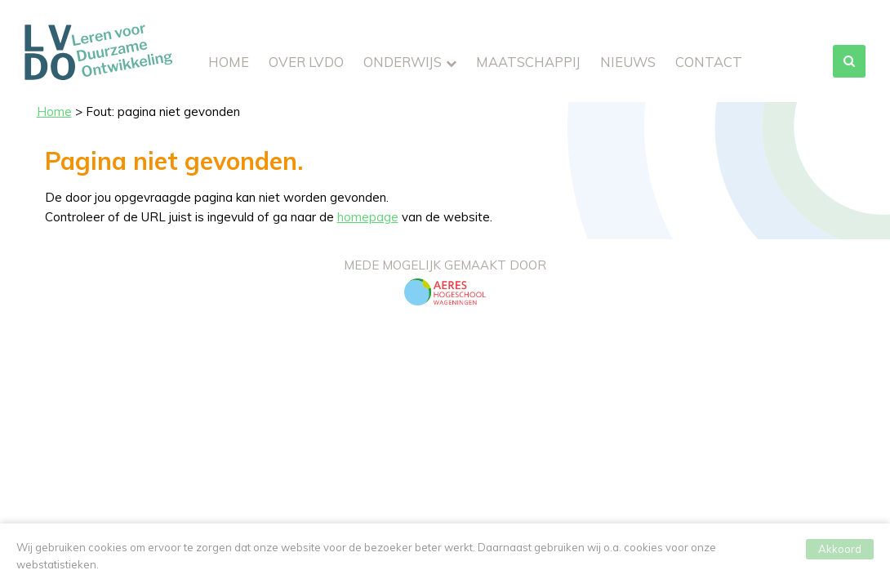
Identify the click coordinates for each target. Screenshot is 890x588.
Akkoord (840, 552)
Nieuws (628, 62)
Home (229, 62)
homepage (368, 217)
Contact (709, 62)
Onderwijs (403, 62)
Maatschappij (528, 62)
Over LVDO (306, 62)
